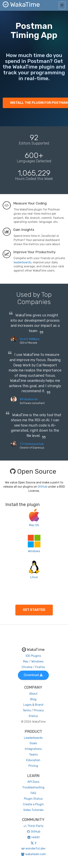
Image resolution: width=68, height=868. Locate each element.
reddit (33, 837)
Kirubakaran (29, 399)
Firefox (40, 667)
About (33, 694)
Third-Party (33, 826)
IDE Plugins (33, 656)
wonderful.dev (33, 848)
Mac (26, 661)
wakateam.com (33, 854)
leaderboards (22, 262)
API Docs (33, 782)
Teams (33, 755)
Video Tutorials (33, 810)
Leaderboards (33, 738)
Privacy (39, 710)
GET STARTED (34, 610)
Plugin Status (33, 799)
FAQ (33, 793)
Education (33, 760)
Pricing (33, 766)
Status (33, 716)
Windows (37, 661)
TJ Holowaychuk (32, 444)
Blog (33, 699)
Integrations (33, 749)
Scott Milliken (30, 339)
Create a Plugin (33, 804)
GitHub (42, 487)
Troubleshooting (33, 787)
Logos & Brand (33, 705)
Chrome (27, 667)
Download (33, 675)
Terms (27, 710)
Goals (33, 743)
